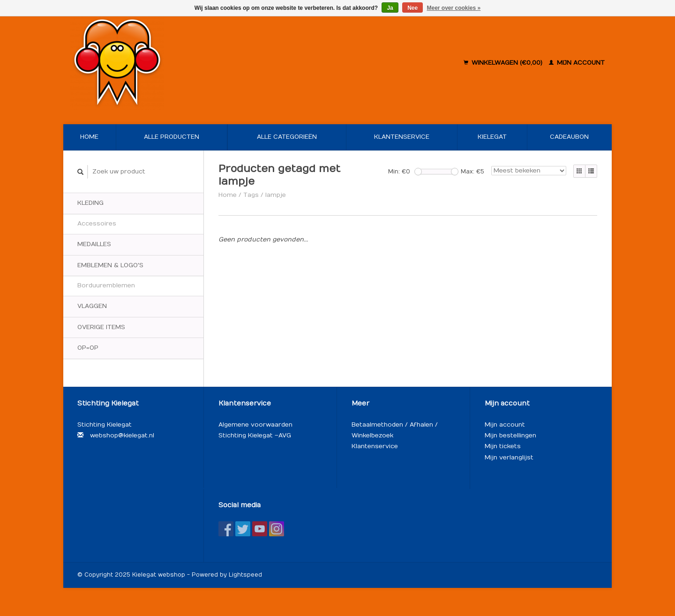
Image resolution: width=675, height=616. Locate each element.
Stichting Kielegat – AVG (255, 436)
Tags (251, 195)
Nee (412, 8)
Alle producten (172, 137)
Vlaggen (92, 306)
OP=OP (88, 348)
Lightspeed (245, 575)
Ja (390, 8)
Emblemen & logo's (110, 265)
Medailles (94, 244)
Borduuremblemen (106, 285)
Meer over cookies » (454, 8)
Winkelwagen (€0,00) (504, 63)
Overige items (101, 327)
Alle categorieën (287, 137)
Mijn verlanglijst (509, 458)
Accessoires (97, 224)
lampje (276, 195)
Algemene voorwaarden (255, 425)
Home (89, 137)
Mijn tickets (503, 446)
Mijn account (577, 63)
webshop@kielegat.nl (122, 436)
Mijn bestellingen (510, 436)
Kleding (90, 203)
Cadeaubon (569, 137)
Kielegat (492, 137)
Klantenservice (402, 137)
